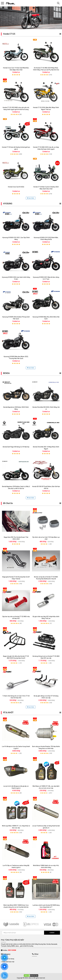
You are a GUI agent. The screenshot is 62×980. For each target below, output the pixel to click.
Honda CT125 (9, 34)
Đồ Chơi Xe (8, 503)
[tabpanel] (31, 18)
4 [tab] (34, 27)
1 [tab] (28, 27)
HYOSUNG (8, 204)
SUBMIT (52, 933)
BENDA (6, 373)
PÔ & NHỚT (8, 713)
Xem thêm (31, 198)
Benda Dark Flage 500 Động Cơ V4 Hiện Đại (16, 447)
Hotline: (9, 950)
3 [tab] (32, 27)
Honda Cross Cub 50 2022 (16, 187)
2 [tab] (30, 27)
